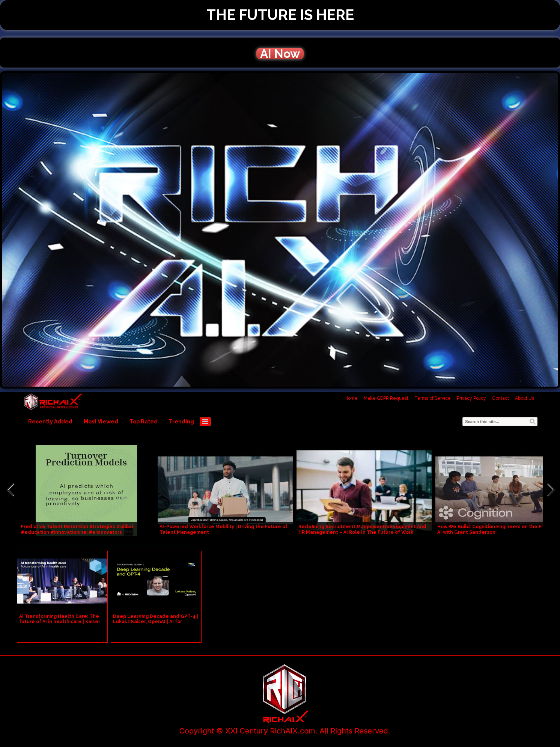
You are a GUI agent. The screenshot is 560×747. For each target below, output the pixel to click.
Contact (501, 398)
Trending (181, 422)
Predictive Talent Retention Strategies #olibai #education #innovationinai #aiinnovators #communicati (77, 532)
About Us (525, 398)
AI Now (280, 54)
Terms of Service (433, 398)
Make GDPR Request (386, 398)
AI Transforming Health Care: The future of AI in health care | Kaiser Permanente (60, 622)
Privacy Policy (471, 398)
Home (351, 398)
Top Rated (144, 422)
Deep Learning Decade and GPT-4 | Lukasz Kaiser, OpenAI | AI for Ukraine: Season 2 (156, 622)
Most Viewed (101, 422)
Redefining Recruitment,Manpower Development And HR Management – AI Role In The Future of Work (362, 529)
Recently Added (50, 422)
